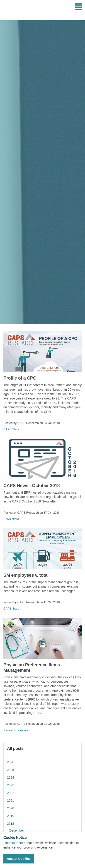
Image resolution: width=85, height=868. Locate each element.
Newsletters (11, 519)
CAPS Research (20, 10)
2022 (11, 793)
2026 (11, 762)
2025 (11, 770)
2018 (11, 824)
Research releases (16, 730)
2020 (11, 808)
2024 (11, 777)
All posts (15, 748)
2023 (11, 785)
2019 (11, 816)
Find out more (13, 843)
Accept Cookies (19, 859)
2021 (11, 801)
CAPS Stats (11, 429)
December (17, 830)
